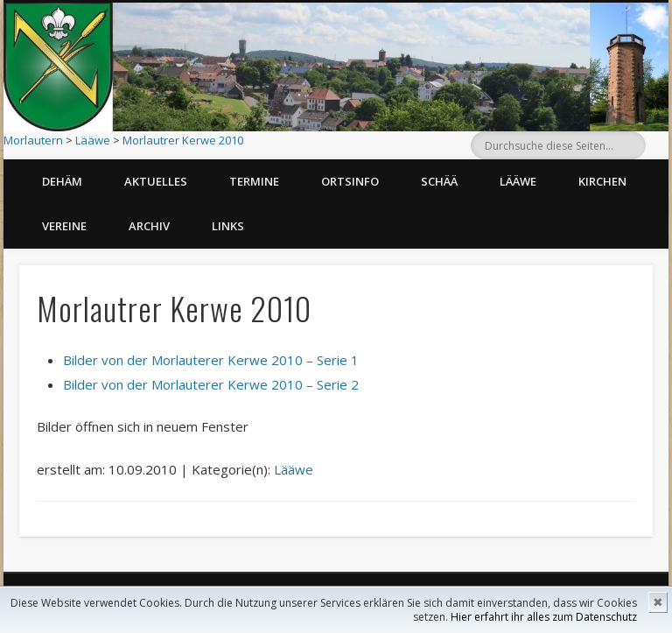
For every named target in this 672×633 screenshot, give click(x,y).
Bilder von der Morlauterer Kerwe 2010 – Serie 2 (211, 384)
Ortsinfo (350, 181)
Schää (439, 181)
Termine (254, 181)
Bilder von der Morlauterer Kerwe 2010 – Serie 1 (211, 360)
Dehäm (62, 181)
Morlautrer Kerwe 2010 (183, 140)
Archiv (149, 226)
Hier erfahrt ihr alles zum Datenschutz (544, 617)
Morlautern (33, 140)
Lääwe (93, 140)
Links (228, 226)
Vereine (64, 226)
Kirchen (602, 181)
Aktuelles (156, 181)
